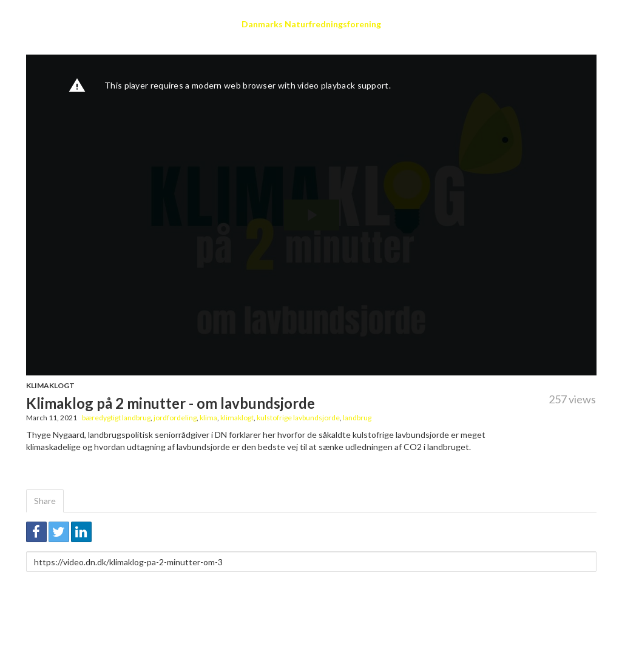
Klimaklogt (50, 385)
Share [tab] (45, 501)
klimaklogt (237, 418)
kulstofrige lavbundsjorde (298, 418)
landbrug (357, 418)
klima (208, 418)
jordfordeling (175, 418)
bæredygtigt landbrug (116, 418)
